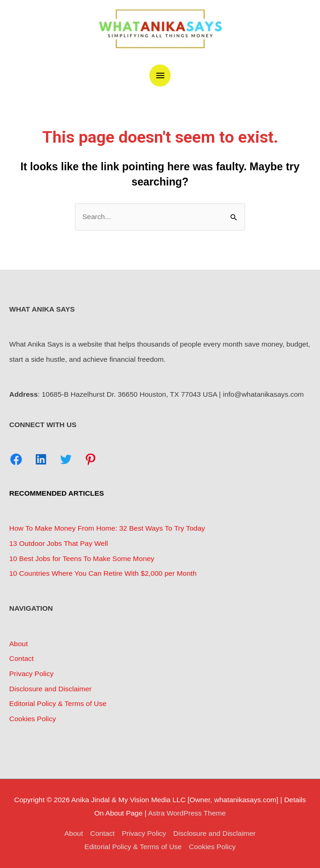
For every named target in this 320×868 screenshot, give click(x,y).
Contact (21, 658)
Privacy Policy (31, 674)
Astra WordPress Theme (187, 813)
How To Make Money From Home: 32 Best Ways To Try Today (107, 528)
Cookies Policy (33, 719)
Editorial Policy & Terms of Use (58, 703)
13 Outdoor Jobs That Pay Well (59, 543)
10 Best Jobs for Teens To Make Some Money (82, 558)
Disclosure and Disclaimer (50, 689)
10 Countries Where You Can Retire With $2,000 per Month (103, 573)
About (19, 644)
